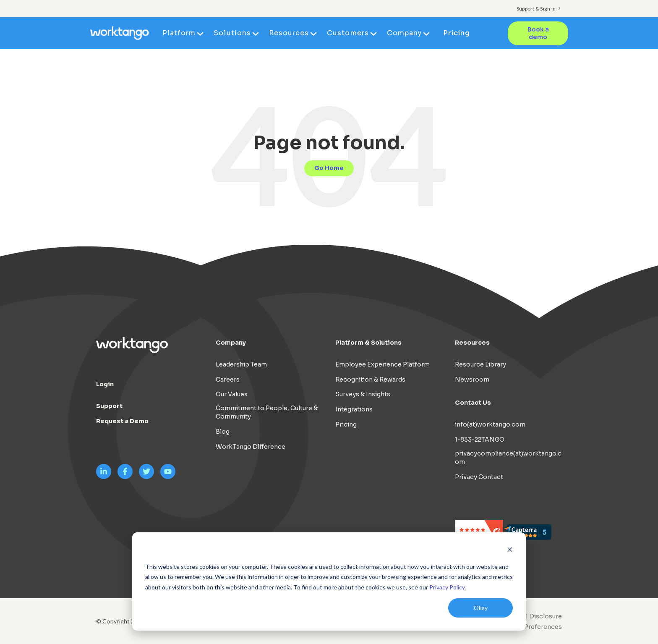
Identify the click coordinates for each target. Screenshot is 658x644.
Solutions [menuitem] (232, 33)
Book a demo (538, 33)
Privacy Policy (447, 587)
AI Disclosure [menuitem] (542, 616)
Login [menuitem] (105, 384)
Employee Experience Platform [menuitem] (383, 364)
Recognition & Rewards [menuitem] (370, 380)
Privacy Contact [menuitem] (479, 477)
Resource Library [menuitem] (480, 364)
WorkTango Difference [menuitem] (251, 447)
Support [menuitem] (109, 406)
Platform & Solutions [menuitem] (368, 343)
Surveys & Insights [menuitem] (363, 394)
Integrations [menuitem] (354, 409)
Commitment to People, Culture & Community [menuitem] (267, 412)
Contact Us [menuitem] (473, 403)
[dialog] (329, 581)
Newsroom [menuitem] (472, 380)
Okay (481, 608)
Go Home (329, 168)
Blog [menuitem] (223, 432)
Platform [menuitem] (179, 33)
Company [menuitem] (404, 33)
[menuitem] (529, 627)
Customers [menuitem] (348, 33)
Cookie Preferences (531, 627)
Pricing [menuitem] (457, 33)
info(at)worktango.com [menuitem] (490, 424)
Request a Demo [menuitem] (122, 421)
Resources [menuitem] (289, 33)
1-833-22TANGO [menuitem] (480, 440)
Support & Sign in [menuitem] (536, 9)
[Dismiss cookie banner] (510, 551)
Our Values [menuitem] (232, 394)
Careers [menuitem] (228, 380)
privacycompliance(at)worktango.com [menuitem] (508, 458)
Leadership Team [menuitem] (241, 364)
